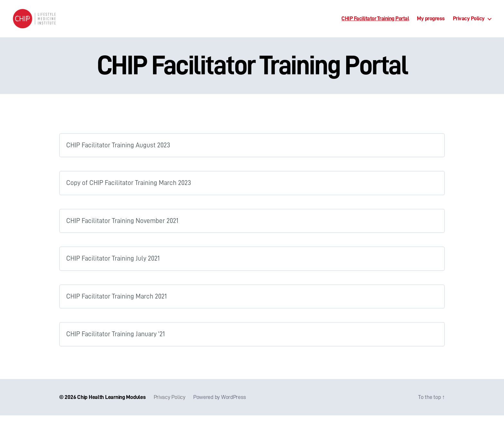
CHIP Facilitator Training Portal (375, 23)
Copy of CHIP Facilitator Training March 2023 (129, 193)
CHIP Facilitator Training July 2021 (113, 268)
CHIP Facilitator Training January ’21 (116, 344)
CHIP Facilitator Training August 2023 (118, 155)
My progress (431, 23)
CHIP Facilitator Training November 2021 (122, 231)
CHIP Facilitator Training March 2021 (117, 306)
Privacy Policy (469, 23)
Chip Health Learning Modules (111, 407)
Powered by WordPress (220, 407)
